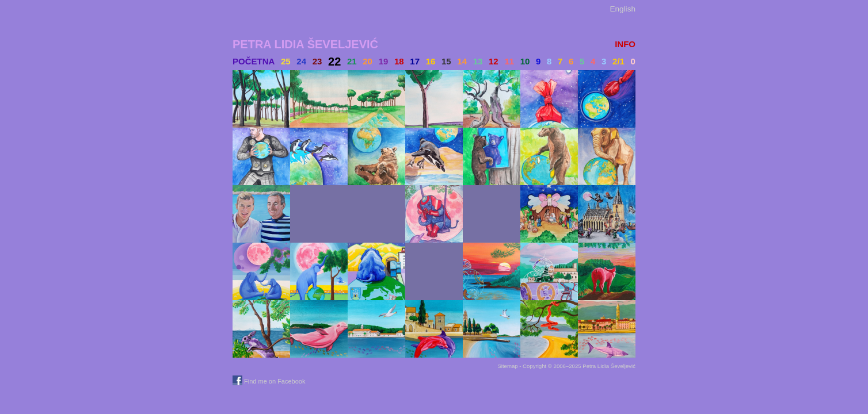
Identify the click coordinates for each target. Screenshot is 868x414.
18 (399, 61)
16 (431, 61)
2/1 (618, 61)
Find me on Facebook (270, 381)
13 (478, 61)
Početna (254, 61)
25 (286, 61)
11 (509, 61)
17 (415, 61)
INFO (625, 44)
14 (462, 61)
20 (368, 61)
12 (494, 61)
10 (525, 61)
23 (317, 61)
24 (301, 61)
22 (334, 62)
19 (384, 61)
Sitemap (507, 366)
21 (352, 61)
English (623, 9)
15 (446, 61)
